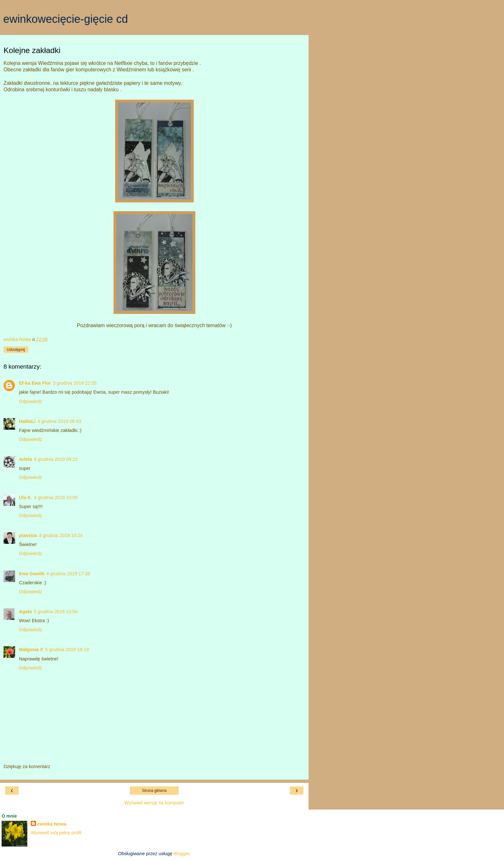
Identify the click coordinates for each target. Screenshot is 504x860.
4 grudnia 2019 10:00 (56, 497)
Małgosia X (31, 649)
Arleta (26, 459)
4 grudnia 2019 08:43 (59, 421)
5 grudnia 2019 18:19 (67, 649)
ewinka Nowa (52, 824)
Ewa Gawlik (32, 574)
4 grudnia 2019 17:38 (68, 574)
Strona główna (154, 791)
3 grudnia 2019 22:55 (75, 383)
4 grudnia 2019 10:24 (61, 535)
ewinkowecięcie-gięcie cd (66, 19)
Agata (25, 612)
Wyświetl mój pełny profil (56, 833)
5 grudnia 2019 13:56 (56, 612)
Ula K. (26, 497)
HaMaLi (27, 421)
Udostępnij (16, 350)
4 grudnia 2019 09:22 (56, 459)
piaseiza (28, 535)
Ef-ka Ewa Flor (35, 383)
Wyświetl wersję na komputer (154, 803)
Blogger (181, 854)
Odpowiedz (31, 401)
